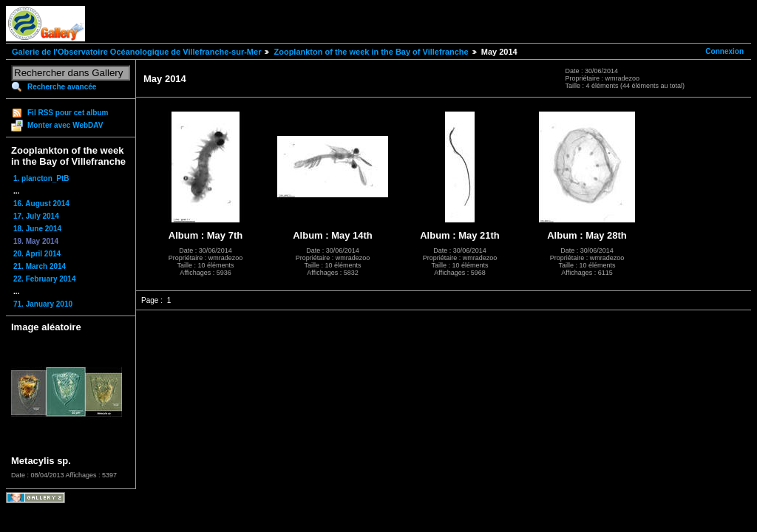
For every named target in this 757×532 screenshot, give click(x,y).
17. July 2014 (36, 216)
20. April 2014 (37, 254)
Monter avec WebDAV (65, 125)
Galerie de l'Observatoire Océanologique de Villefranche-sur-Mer (136, 52)
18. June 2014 (37, 229)
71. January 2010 (43, 304)
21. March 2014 (40, 266)
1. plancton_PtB (41, 178)
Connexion (724, 51)
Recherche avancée (62, 87)
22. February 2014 (45, 279)
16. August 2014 (41, 204)
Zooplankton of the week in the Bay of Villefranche (371, 52)
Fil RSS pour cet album (68, 113)
